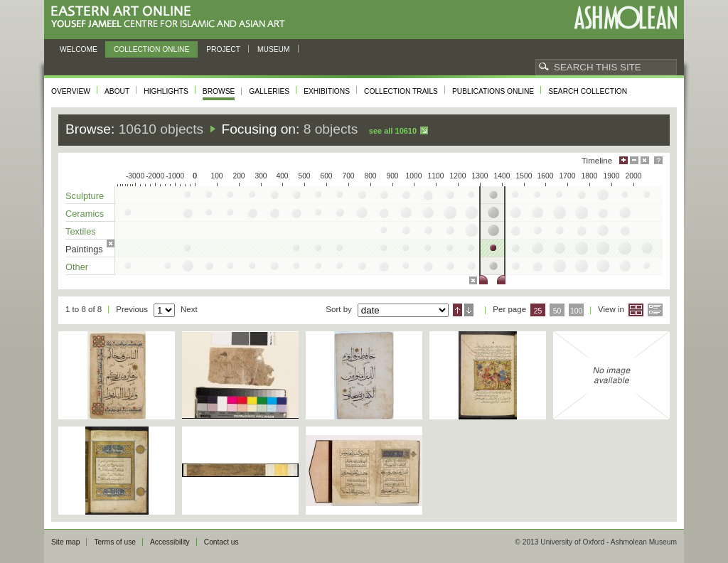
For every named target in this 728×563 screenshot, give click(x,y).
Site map (65, 542)
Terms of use (115, 542)
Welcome (79, 49)
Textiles (81, 231)
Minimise (634, 160)
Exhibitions (327, 91)
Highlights (166, 91)
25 (538, 311)
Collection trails (401, 91)
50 (557, 311)
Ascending (457, 310)
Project (223, 49)
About (117, 91)
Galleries (269, 91)
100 (576, 311)
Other (77, 267)
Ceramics (85, 214)
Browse (219, 91)
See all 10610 (393, 131)
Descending (469, 310)
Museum (274, 49)
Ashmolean (625, 17)
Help (658, 160)
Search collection (588, 91)
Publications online (493, 91)
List (655, 310)
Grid (636, 310)
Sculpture (85, 196)
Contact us (221, 542)
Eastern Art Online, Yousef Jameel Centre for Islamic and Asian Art (172, 17)
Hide (645, 160)
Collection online (151, 49)
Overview (71, 91)
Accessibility (170, 542)
